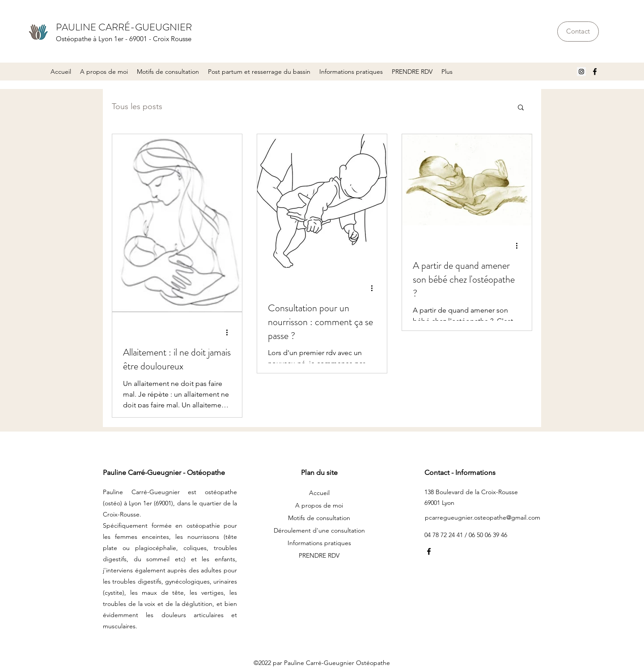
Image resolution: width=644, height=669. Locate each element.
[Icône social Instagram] (581, 72)
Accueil (319, 493)
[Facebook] (595, 72)
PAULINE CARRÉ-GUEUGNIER (124, 27)
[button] (168, 72)
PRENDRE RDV (319, 555)
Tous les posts (137, 106)
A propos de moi (319, 505)
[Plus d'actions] (230, 332)
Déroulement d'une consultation (319, 530)
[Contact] (578, 32)
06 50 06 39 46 (488, 535)
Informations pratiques (319, 543)
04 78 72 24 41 (445, 535)
